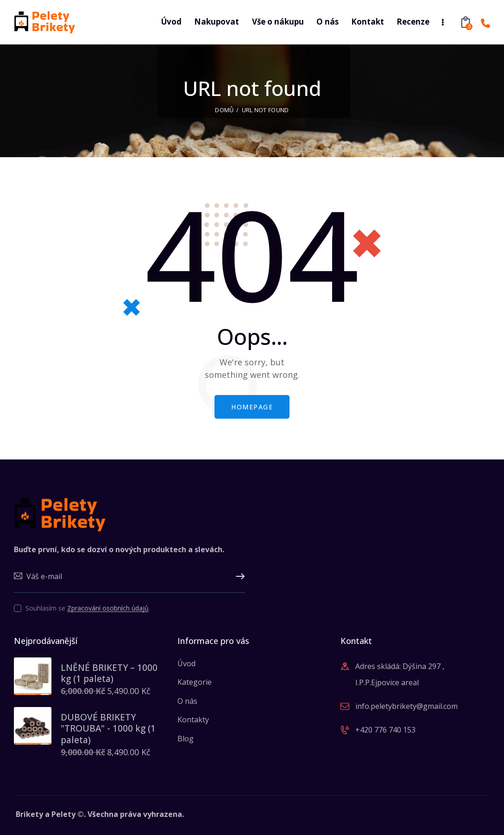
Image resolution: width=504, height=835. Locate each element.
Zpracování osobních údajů (108, 609)
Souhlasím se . (88, 608)
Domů (224, 110)
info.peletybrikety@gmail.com (406, 706)
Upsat (238, 577)
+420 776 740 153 (385, 730)
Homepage (252, 407)
